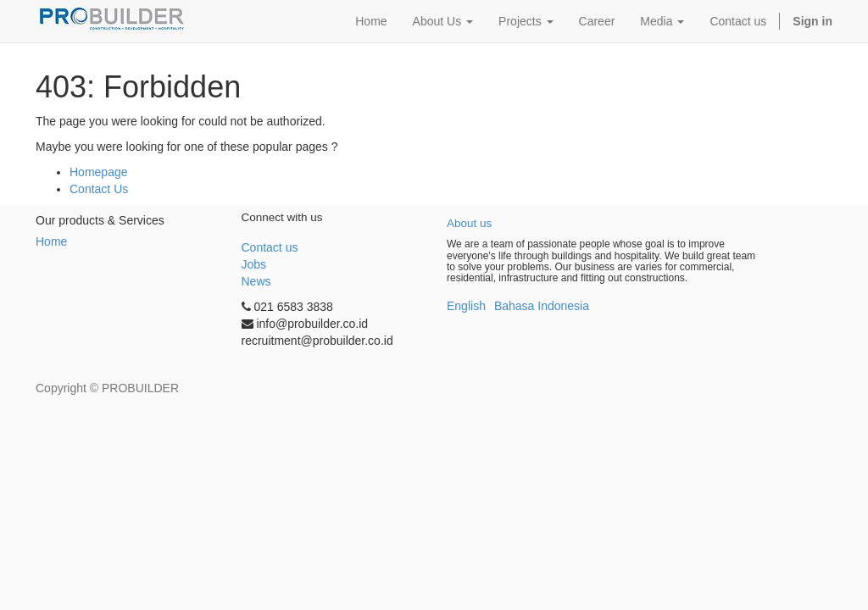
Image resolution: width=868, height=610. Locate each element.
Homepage (99, 172)
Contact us (270, 247)
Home (51, 241)
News (256, 281)
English (466, 306)
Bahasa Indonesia (542, 306)
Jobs (254, 264)
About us (469, 223)
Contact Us (99, 189)
